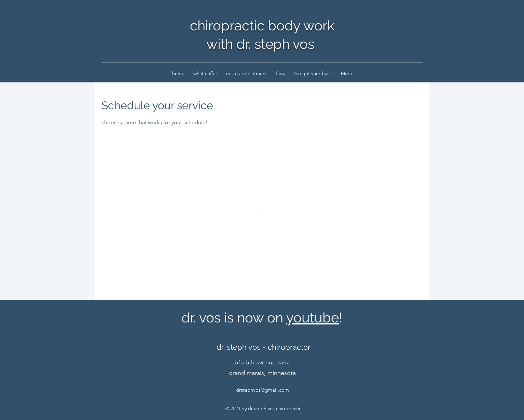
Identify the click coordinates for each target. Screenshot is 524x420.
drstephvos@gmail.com (263, 390)
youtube (313, 317)
